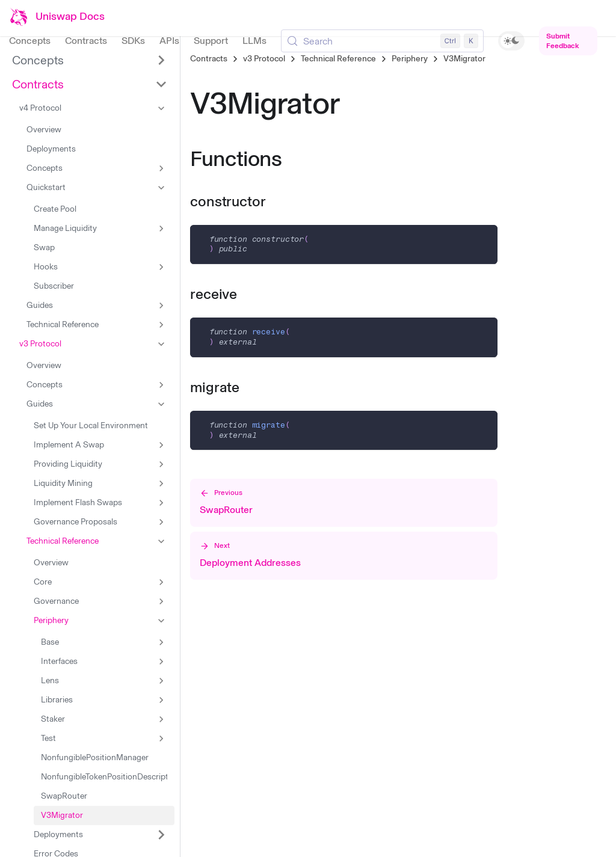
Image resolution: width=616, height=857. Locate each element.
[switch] (512, 41)
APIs (169, 41)
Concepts (30, 41)
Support (211, 41)
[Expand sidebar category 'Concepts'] (161, 60)
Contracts (86, 41)
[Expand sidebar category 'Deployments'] (161, 835)
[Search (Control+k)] (382, 41)
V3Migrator (464, 59)
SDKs (133, 41)
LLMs (254, 41)
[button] (93, 108)
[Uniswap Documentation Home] (57, 17)
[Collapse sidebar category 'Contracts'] (161, 84)
